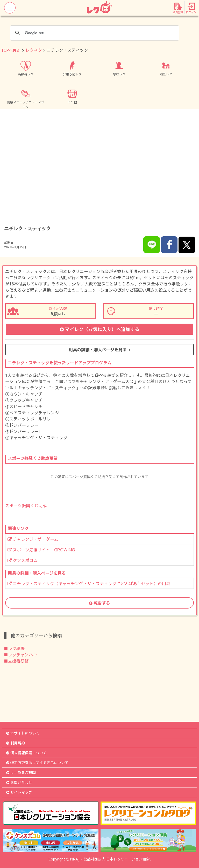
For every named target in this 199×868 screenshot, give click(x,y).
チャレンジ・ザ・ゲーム (33, 539)
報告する (99, 603)
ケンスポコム (23, 560)
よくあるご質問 (21, 772)
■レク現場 (14, 648)
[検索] (94, 33)
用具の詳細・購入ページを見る (99, 350)
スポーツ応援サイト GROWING (41, 550)
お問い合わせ (19, 782)
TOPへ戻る (10, 50)
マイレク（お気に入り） (100, 329)
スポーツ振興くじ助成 (26, 505)
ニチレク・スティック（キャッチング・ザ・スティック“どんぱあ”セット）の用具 (89, 583)
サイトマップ (19, 792)
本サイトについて (23, 733)
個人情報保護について (26, 753)
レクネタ (34, 50)
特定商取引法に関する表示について (37, 763)
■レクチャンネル (20, 655)
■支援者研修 (16, 661)
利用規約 (16, 743)
